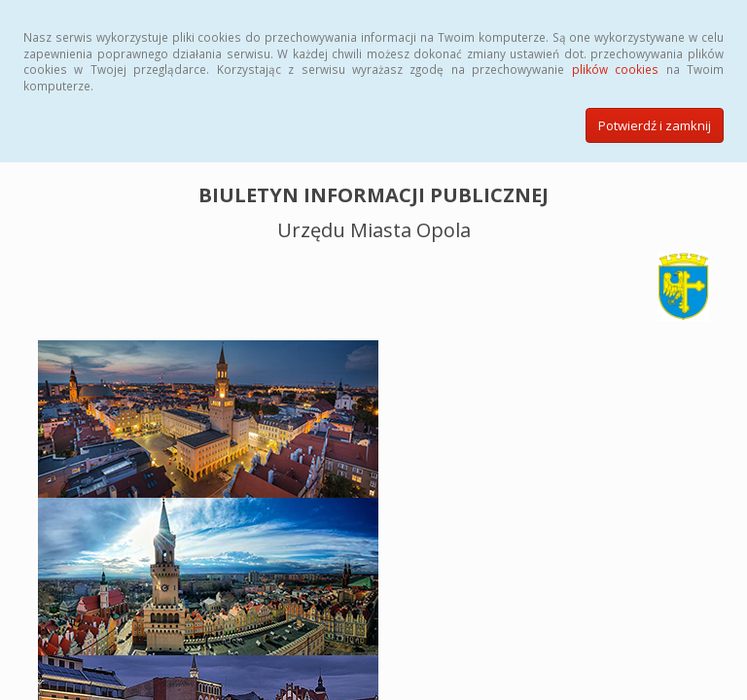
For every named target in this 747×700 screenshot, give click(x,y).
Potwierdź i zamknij (655, 125)
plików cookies (615, 69)
